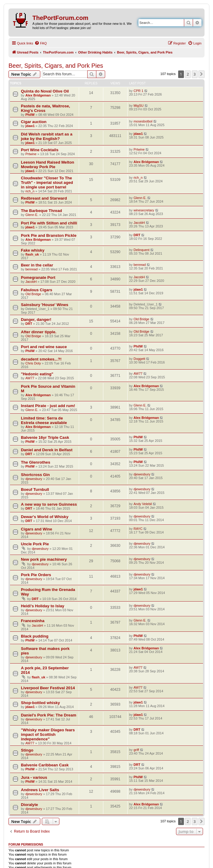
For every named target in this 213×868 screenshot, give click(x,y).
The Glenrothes (36, 462)
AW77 (30, 378)
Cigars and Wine (37, 529)
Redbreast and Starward (44, 198)
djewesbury (34, 479)
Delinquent (142, 250)
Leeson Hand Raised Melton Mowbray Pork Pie (48, 165)
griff (136, 750)
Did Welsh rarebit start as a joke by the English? (47, 136)
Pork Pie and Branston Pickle (49, 235)
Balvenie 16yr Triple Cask (45, 437)
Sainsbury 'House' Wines (45, 305)
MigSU (139, 106)
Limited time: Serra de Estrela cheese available (44, 420)
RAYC (138, 529)
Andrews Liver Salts (40, 790)
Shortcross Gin (35, 475)
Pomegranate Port (38, 277)
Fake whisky (33, 250)
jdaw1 (30, 126)
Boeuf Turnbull (35, 489)
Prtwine (31, 154)
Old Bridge (33, 294)
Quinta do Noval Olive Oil (45, 91)
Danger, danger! (36, 320)
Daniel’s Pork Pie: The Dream (49, 715)
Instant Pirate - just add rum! (48, 406)
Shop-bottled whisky (40, 703)
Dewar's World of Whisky (45, 517)
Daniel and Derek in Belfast (47, 450)
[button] (201, 74)
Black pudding (35, 636)
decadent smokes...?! (41, 359)
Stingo (27, 750)
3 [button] (195, 74)
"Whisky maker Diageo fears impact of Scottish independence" (48, 734)
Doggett (140, 359)
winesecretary (144, 210)
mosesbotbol (143, 121)
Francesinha (33, 621)
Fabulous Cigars (37, 290)
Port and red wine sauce (44, 347)
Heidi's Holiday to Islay (43, 606)
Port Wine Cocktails (40, 150)
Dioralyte (29, 805)
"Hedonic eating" (37, 374)
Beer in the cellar (37, 265)
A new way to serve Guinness (49, 504)
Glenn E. (140, 198)
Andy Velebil (143, 504)
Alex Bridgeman (38, 95)
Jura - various (34, 777)
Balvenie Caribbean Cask (45, 765)
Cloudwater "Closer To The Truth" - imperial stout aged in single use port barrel (47, 183)
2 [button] (188, 74)
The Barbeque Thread (42, 211)
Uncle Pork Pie (35, 544)
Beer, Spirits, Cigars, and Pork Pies (56, 66)
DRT (137, 235)
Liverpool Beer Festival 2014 (48, 688)
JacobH (139, 223)
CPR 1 (138, 91)
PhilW (30, 115)
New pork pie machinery (44, 559)
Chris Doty (33, 363)
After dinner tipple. (39, 332)
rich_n (30, 191)
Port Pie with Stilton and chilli (49, 223)
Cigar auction (34, 122)
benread (32, 269)
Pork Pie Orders (36, 575)
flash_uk (32, 254)
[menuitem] (41, 43)
